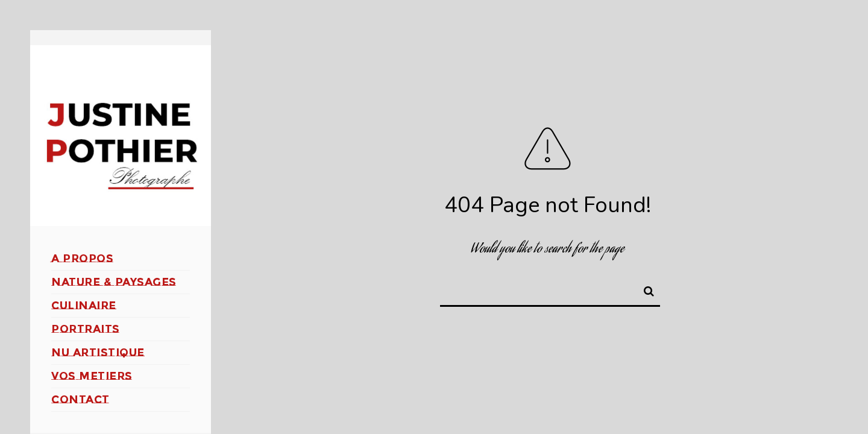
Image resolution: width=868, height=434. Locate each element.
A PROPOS (82, 259)
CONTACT (80, 400)
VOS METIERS (92, 376)
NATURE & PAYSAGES (114, 282)
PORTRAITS (86, 329)
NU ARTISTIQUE (98, 353)
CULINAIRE (84, 306)
